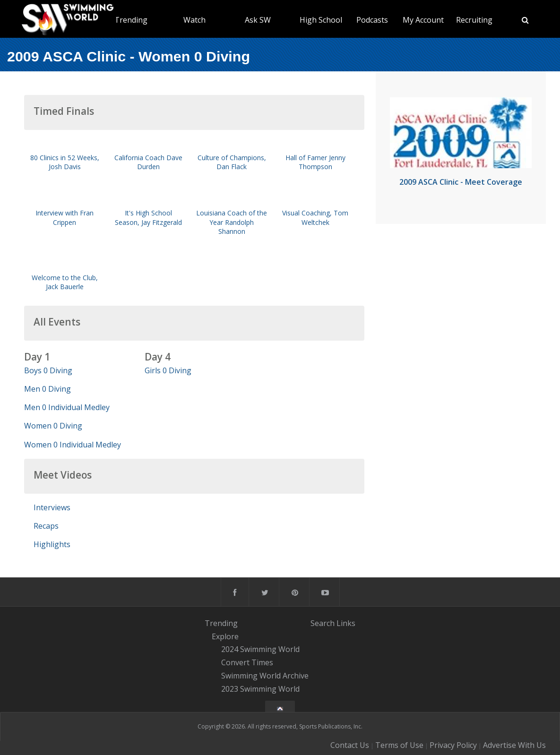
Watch (194, 20)
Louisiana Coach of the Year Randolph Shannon (232, 222)
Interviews (52, 507)
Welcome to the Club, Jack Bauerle (65, 282)
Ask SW (258, 20)
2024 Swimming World (260, 650)
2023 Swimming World (260, 689)
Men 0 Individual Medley (67, 407)
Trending (131, 20)
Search (323, 623)
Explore (225, 636)
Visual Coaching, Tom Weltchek (315, 217)
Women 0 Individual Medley (73, 445)
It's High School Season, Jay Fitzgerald (148, 217)
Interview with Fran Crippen (65, 217)
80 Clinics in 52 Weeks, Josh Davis (65, 162)
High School (321, 20)
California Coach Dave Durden (148, 162)
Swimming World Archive (265, 676)
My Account (423, 20)
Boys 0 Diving (48, 370)
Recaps (46, 526)
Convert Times (247, 662)
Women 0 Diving (53, 426)
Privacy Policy (453, 745)
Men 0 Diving (47, 389)
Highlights (52, 544)
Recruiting (474, 20)
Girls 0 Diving (168, 370)
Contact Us (350, 745)
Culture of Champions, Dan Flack (232, 162)
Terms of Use (399, 745)
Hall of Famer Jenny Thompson (315, 162)
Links (346, 623)
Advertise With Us (514, 745)
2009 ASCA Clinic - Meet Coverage (461, 182)
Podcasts (372, 20)
